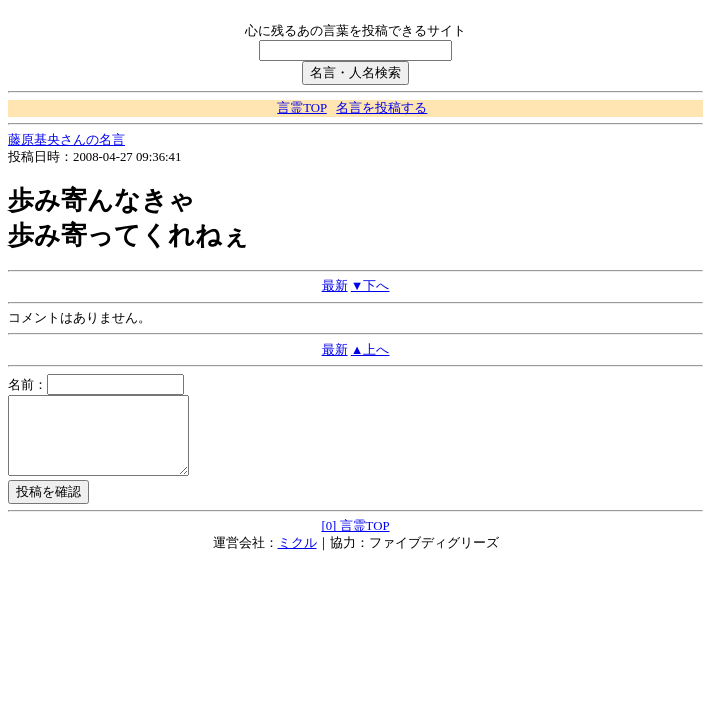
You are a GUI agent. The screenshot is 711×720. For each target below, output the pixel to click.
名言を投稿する (381, 108)
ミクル (297, 558)
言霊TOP (301, 108)
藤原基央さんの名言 (66, 140)
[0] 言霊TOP (355, 541)
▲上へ (370, 350)
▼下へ (370, 286)
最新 (335, 286)
